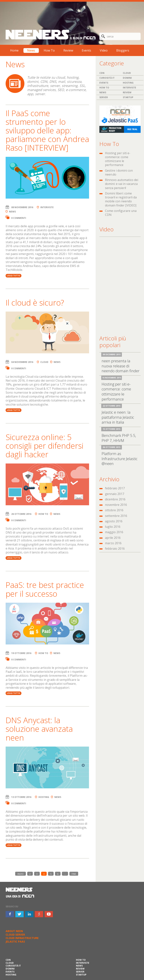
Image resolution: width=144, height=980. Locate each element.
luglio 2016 (113, 527)
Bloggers (123, 50)
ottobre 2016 (114, 510)
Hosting (44, 797)
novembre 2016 (116, 505)
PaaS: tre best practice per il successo (45, 589)
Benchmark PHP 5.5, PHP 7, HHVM (119, 438)
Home (14, 50)
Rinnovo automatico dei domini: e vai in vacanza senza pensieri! (122, 184)
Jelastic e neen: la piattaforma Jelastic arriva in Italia (118, 417)
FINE (74, 874)
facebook (10, 914)
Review (68, 50)
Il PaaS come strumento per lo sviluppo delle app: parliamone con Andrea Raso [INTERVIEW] (47, 130)
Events (86, 50)
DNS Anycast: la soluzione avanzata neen (39, 729)
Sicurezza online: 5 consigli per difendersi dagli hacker (45, 446)
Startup (128, 97)
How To (49, 50)
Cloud (44, 362)
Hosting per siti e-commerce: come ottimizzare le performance (118, 159)
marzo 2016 (113, 543)
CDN (102, 73)
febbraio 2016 (115, 549)
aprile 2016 (113, 538)
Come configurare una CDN (121, 213)
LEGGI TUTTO (13, 276)
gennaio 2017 (115, 494)
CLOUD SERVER (15, 935)
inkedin (29, 914)
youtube (49, 914)
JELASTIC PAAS (15, 942)
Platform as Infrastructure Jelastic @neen (120, 459)
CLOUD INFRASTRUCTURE (22, 938)
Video (104, 50)
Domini (127, 78)
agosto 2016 (114, 521)
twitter (19, 914)
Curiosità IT (107, 78)
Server (104, 97)
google (39, 914)
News (31, 50)
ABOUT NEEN (14, 931)
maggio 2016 (114, 532)
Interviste (47, 207)
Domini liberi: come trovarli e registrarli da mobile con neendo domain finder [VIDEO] (121, 199)
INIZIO (21, 874)
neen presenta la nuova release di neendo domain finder (121, 366)
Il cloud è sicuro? (35, 302)
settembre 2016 (116, 516)
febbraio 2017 (115, 488)
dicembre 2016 (115, 499)
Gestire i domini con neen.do (119, 172)
